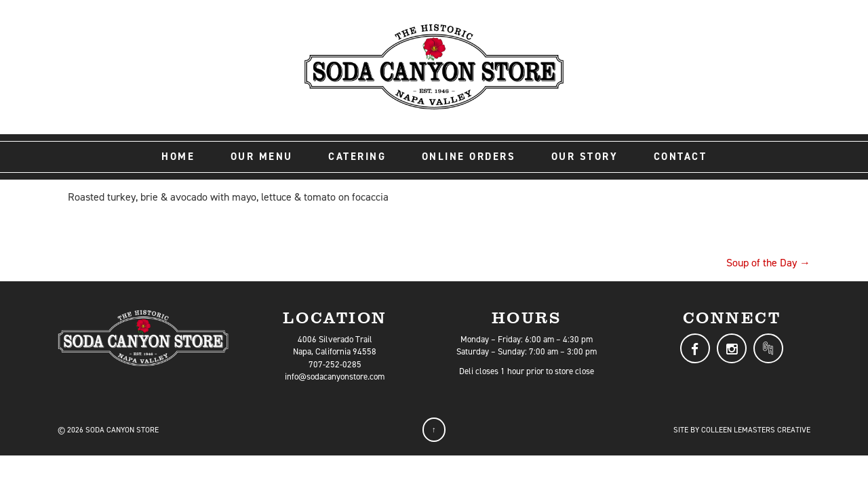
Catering (357, 157)
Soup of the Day (768, 263)
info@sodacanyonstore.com (335, 377)
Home (178, 157)
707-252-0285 (335, 364)
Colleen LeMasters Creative (756, 430)
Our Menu (262, 157)
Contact (680, 157)
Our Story (585, 157)
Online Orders (469, 157)
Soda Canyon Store (122, 430)
